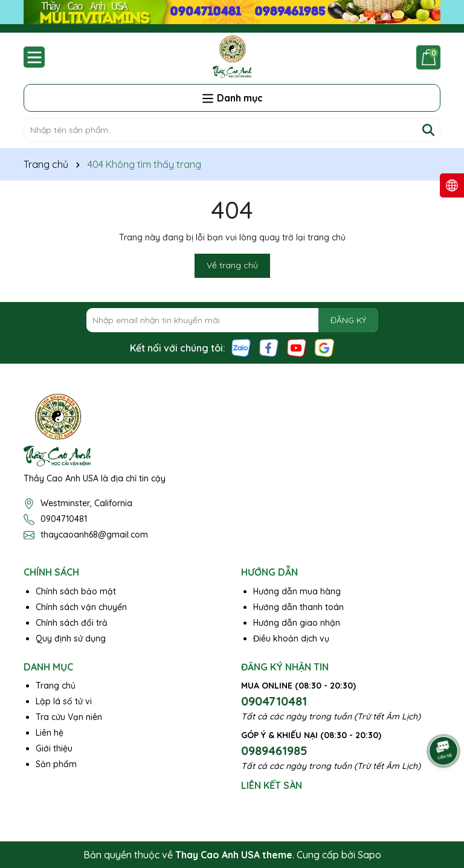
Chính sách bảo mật (76, 591)
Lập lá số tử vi (64, 701)
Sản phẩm (56, 764)
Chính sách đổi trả (72, 623)
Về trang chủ (232, 265)
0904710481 (64, 519)
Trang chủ (56, 686)
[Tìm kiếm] (428, 130)
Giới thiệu (54, 748)
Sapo (369, 855)
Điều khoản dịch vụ (291, 638)
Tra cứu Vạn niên (69, 717)
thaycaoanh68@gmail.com (94, 535)
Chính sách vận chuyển (81, 607)
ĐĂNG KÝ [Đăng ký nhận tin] (348, 320)
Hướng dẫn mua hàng (297, 591)
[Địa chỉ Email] (232, 320)
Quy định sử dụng (71, 638)
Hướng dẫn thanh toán (298, 607)
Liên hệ (50, 733)
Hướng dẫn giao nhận (297, 623)
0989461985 (274, 751)
